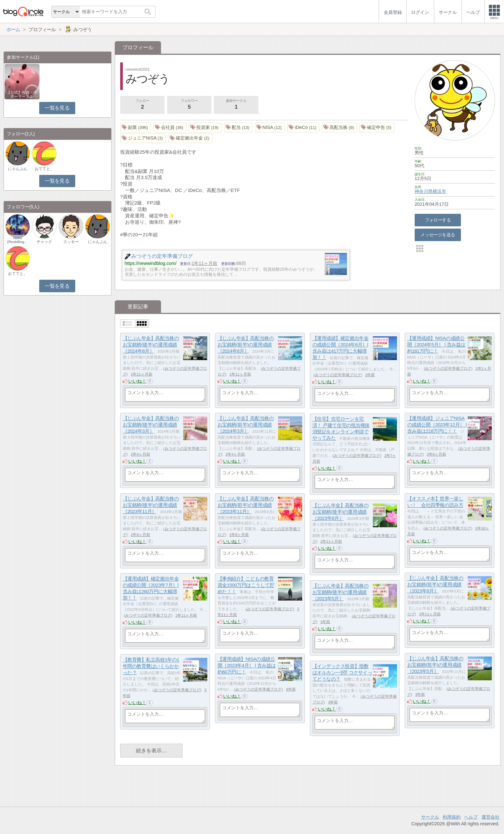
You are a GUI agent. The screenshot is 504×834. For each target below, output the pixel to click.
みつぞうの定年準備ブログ (338, 375)
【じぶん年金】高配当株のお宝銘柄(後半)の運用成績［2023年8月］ (341, 512)
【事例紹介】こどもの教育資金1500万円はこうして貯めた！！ (246, 585)
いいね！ (137, 381)
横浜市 (439, 191)
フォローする (438, 220)
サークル (430, 817)
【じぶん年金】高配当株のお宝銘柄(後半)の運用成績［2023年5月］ (341, 592)
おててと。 (44, 169)
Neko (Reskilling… (18, 240)
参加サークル (236, 105)
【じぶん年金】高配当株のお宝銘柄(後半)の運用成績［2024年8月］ (151, 345)
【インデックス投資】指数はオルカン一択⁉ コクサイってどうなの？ (342, 673)
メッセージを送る (438, 235)
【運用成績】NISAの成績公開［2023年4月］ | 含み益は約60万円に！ (247, 666)
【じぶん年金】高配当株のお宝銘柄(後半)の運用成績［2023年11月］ (151, 505)
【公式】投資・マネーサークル (22, 95)
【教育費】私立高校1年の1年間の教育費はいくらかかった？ (151, 666)
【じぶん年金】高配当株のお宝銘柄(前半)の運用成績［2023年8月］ (435, 585)
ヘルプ (471, 817)
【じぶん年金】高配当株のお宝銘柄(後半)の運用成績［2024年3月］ (151, 425)
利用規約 (452, 817)
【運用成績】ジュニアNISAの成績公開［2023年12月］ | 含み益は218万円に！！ (437, 425)
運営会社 (491, 817)
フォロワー (189, 105)
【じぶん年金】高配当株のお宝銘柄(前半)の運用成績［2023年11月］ (246, 505)
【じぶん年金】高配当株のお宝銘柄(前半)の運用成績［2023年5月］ (435, 665)
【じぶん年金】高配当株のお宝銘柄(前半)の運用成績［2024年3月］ (246, 425)
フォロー (142, 105)
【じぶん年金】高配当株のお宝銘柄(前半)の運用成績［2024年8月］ (246, 345)
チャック (44, 242)
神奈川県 (424, 191)
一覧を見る (57, 108)
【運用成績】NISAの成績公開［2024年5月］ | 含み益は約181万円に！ (436, 345)
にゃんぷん (18, 169)
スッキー (71, 242)
